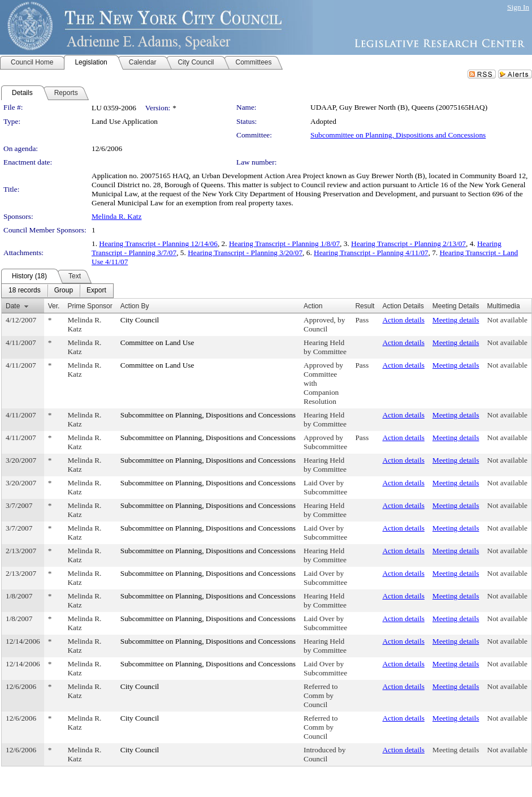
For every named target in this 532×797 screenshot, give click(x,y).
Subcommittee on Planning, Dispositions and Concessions (398, 135)
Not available (507, 320)
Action (313, 306)
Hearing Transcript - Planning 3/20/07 (245, 253)
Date (13, 306)
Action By (135, 306)
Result (365, 306)
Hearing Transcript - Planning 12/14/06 (158, 244)
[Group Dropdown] (64, 291)
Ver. (54, 306)
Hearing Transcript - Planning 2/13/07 (408, 244)
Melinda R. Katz (116, 216)
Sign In (518, 7)
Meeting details (456, 320)
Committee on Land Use (157, 343)
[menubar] (57, 291)
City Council (140, 320)
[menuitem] (25, 291)
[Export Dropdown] (96, 291)
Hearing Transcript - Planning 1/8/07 (284, 244)
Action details (403, 320)
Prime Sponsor (90, 306)
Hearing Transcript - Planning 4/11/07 (371, 253)
